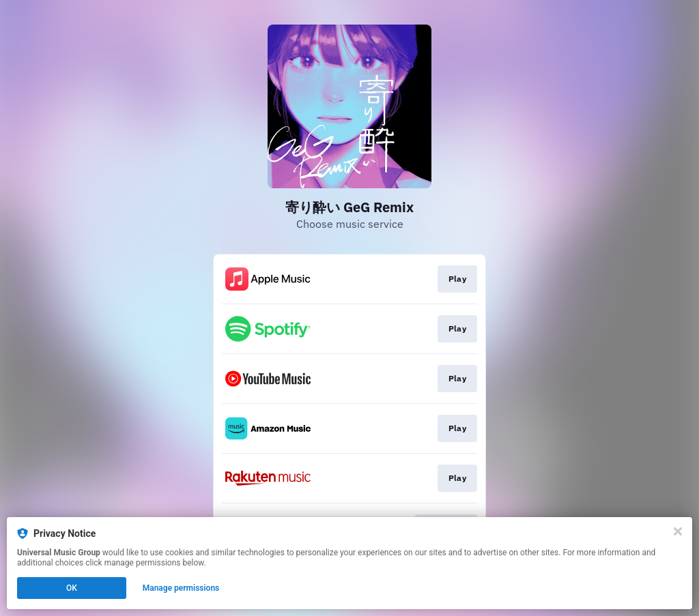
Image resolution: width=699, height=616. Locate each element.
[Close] (678, 531)
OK (72, 588)
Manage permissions (181, 588)
